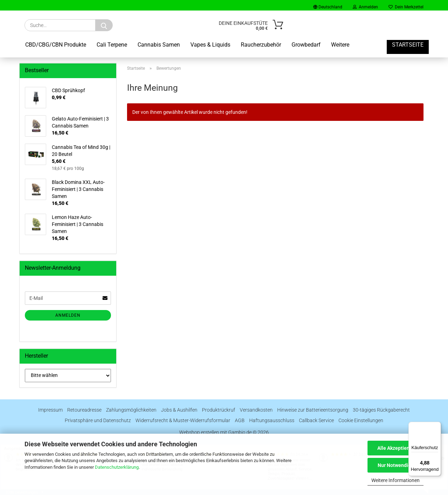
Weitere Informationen (395, 480)
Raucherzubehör (261, 45)
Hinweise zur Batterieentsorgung (313, 410)
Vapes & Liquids (210, 45)
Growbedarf (306, 45)
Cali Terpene (112, 45)
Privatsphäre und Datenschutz (98, 420)
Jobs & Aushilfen (179, 410)
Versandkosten (256, 410)
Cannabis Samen (159, 45)
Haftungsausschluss (272, 420)
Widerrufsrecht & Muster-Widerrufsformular (183, 420)
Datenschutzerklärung (117, 467)
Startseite (408, 45)
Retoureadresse (84, 410)
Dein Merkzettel (406, 7)
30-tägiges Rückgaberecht (381, 410)
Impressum (50, 410)
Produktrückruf (219, 410)
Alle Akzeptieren (396, 448)
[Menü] (437, 426)
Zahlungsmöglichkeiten (131, 410)
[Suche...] (104, 25)
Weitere (340, 45)
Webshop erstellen (199, 432)
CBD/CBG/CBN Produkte (56, 45)
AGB (240, 420)
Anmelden (365, 7)
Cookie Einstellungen (361, 420)
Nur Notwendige (396, 465)
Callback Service (316, 420)
